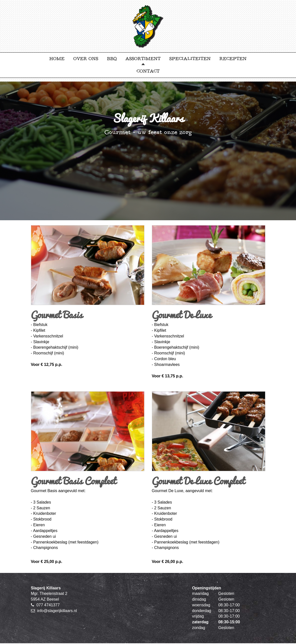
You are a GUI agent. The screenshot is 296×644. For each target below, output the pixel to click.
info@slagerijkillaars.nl (57, 611)
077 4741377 (48, 605)
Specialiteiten (190, 59)
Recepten (233, 59)
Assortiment (143, 59)
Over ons (86, 59)
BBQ (112, 59)
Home (57, 59)
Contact (148, 71)
